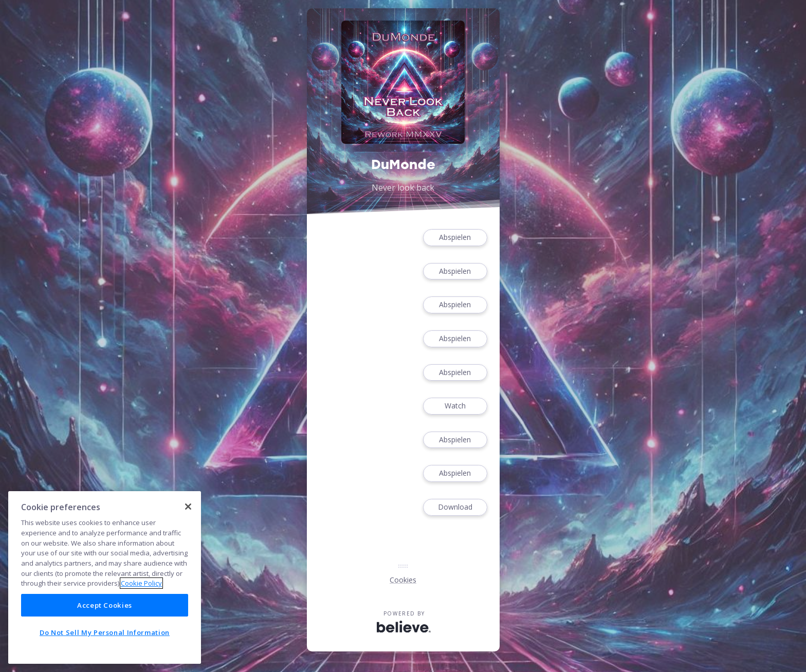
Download (455, 507)
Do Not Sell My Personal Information (105, 632)
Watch (455, 406)
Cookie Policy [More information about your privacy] (141, 583)
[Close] (188, 507)
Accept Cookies (105, 605)
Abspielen (455, 238)
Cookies (403, 580)
